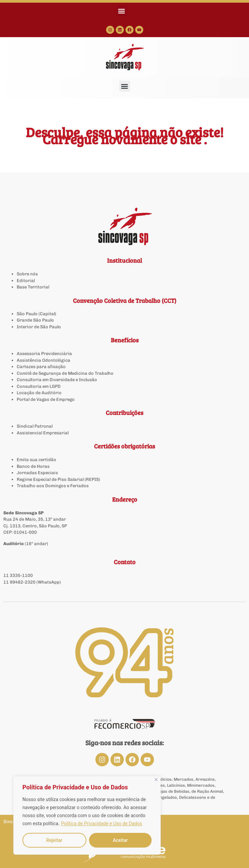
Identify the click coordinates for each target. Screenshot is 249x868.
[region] (87, 815)
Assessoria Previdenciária (44, 354)
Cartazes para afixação (41, 367)
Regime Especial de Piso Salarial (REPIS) (58, 479)
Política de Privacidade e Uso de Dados (101, 823)
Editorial (26, 281)
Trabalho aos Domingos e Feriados (53, 486)
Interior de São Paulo (39, 327)
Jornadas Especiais (37, 473)
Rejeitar (54, 840)
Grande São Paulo (35, 320)
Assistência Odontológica (44, 360)
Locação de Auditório (39, 393)
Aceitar (120, 840)
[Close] (156, 779)
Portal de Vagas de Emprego (46, 399)
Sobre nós (27, 274)
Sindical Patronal (35, 426)
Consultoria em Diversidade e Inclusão (57, 380)
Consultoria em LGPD (39, 386)
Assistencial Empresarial (43, 433)
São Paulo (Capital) (36, 314)
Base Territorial (33, 287)
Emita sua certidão (36, 460)
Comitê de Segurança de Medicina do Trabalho (65, 373)
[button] (122, 11)
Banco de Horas (33, 466)
